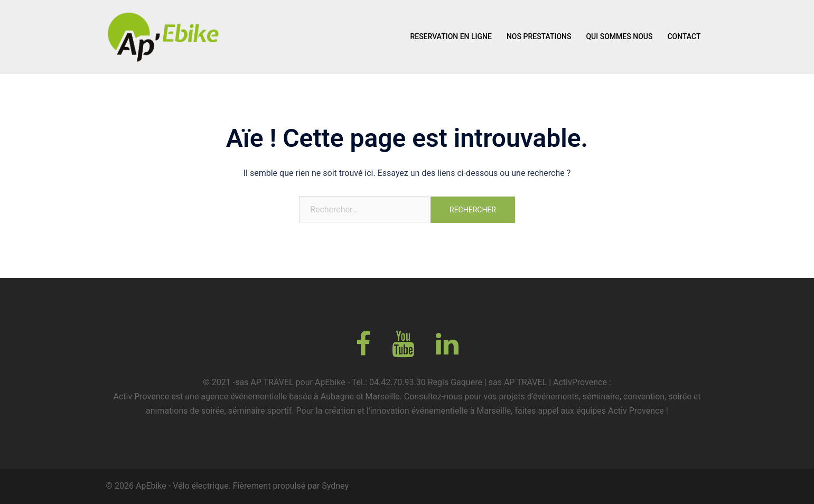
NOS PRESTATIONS (539, 36)
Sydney (335, 486)
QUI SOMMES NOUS (619, 36)
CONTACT (684, 36)
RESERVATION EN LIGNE (451, 36)
